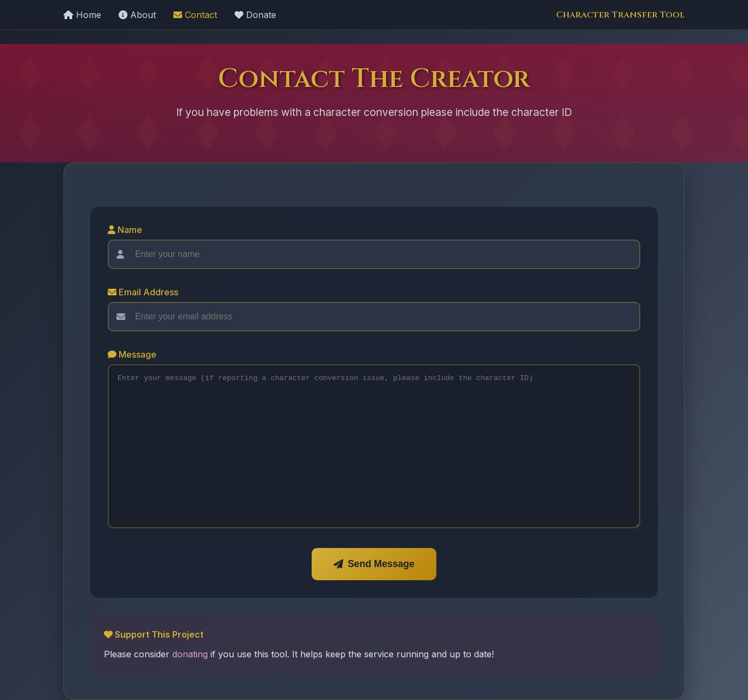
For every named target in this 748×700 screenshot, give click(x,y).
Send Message (374, 564)
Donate (255, 15)
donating (190, 654)
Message (132, 354)
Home (82, 15)
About (137, 15)
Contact (195, 15)
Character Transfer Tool (620, 15)
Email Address (143, 292)
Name (125, 230)
